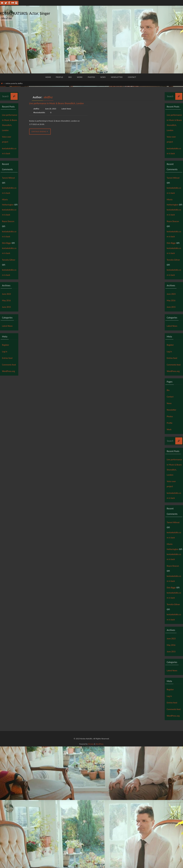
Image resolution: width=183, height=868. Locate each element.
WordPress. (100, 865)
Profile (171, 484)
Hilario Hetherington (9, 225)
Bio (169, 451)
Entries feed (9, 408)
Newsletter (173, 470)
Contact (171, 457)
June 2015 (8, 357)
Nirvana (91, 865)
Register (7, 395)
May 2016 (8, 351)
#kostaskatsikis (40, 112)
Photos (171, 477)
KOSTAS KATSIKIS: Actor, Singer (25, 13)
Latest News (69, 109)
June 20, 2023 (52, 109)
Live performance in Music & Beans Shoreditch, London (56, 103)
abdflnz (48, 97)
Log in (6, 402)
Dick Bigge (8, 278)
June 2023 (8, 344)
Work (170, 490)
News (170, 464)
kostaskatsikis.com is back (10, 163)
